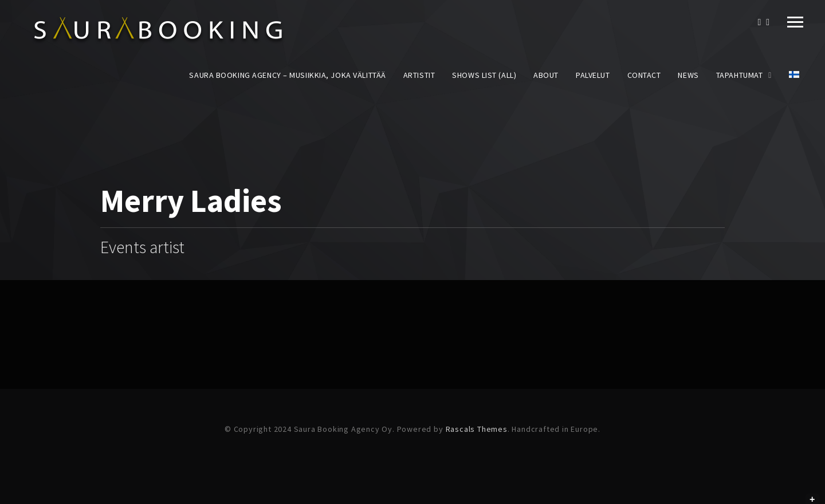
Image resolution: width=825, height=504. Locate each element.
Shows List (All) (484, 75)
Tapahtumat (740, 75)
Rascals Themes (477, 429)
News (688, 75)
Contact (644, 75)
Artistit (419, 75)
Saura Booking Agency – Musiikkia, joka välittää (287, 75)
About (546, 75)
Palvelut (593, 75)
